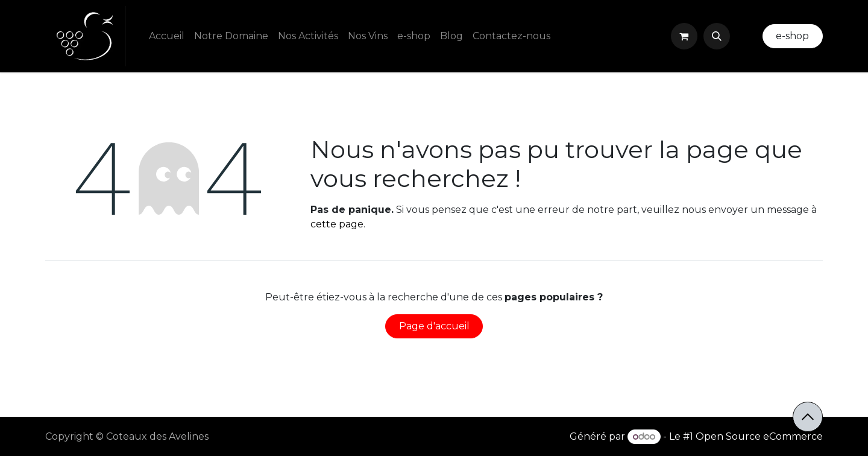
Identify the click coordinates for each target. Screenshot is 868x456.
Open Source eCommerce (759, 436)
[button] (717, 36)
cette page (337, 224)
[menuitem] (167, 36)
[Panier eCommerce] (684, 36)
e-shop (792, 36)
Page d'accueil (434, 326)
